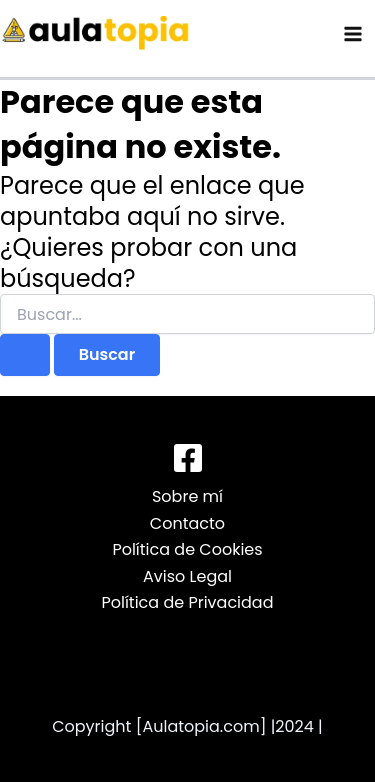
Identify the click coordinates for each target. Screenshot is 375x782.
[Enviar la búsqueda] (25, 355)
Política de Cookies (187, 549)
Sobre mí (187, 496)
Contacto (187, 523)
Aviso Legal (187, 576)
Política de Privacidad (187, 602)
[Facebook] (188, 458)
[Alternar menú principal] (353, 34)
